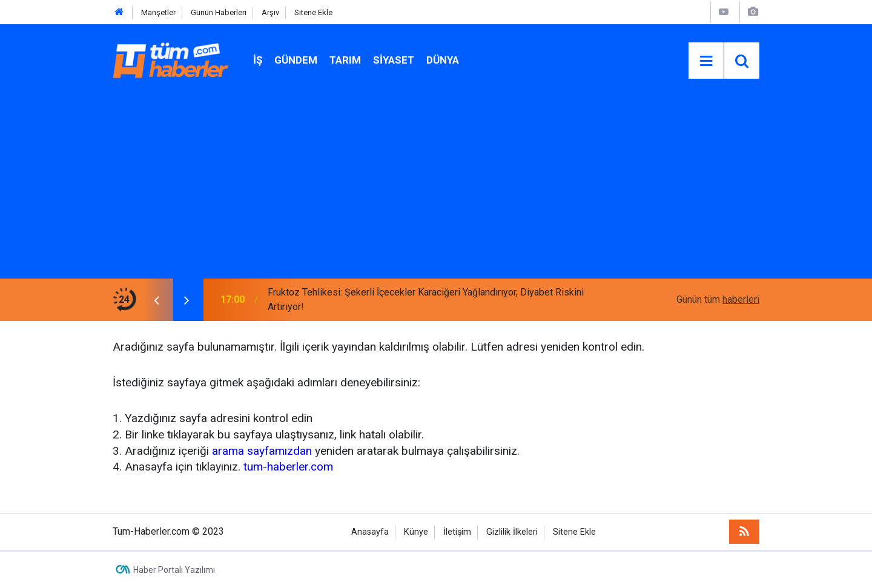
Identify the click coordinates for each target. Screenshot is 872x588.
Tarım (345, 60)
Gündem (296, 60)
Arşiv (270, 12)
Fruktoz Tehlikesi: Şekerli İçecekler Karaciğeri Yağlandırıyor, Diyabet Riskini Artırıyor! (426, 299)
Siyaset (394, 60)
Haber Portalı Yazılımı (174, 570)
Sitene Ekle (313, 12)
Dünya (443, 60)
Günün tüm (718, 299)
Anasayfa (370, 532)
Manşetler (158, 12)
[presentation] (156, 300)
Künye (416, 532)
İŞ (258, 60)
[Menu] (706, 61)
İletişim (457, 532)
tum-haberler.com (288, 467)
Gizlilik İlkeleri (512, 532)
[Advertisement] (436, 188)
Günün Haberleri (219, 12)
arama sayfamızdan (262, 451)
